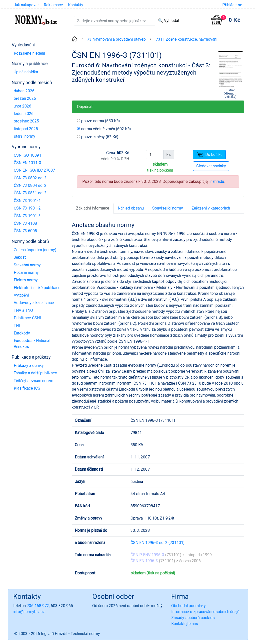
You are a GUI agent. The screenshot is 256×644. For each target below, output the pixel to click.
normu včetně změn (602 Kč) (106, 129)
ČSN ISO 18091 (27, 155)
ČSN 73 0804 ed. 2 (30, 185)
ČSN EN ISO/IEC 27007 (34, 170)
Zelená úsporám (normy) (35, 250)
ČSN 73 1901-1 (27, 201)
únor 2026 (22, 106)
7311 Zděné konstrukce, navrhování (186, 39)
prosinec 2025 (26, 121)
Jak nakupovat (26, 5)
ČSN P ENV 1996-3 (147, 555)
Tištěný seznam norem (33, 381)
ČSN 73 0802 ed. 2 (30, 178)
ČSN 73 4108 (25, 223)
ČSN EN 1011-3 (27, 163)
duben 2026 (24, 91)
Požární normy (26, 272)
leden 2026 (24, 114)
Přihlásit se (232, 5)
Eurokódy (22, 333)
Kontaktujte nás (185, 624)
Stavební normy (27, 265)
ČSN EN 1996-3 (144, 561)
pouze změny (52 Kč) (100, 137)
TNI (17, 326)
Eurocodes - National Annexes (32, 344)
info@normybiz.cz (29, 612)
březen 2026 (25, 98)
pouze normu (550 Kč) (100, 121)
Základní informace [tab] (93, 208)
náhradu (217, 181)
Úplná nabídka (26, 72)
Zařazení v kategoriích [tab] (211, 208)
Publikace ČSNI (27, 318)
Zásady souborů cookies (193, 618)
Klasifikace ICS (27, 388)
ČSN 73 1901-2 (27, 208)
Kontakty (76, 5)
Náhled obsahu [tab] (131, 208)
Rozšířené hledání (29, 53)
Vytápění (21, 295)
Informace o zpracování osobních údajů (205, 612)
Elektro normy (26, 280)
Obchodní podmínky (188, 606)
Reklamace (53, 5)
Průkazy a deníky (29, 366)
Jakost (20, 257)
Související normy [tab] (168, 208)
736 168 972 (38, 606)
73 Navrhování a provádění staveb (116, 39)
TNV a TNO (23, 310)
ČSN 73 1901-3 (27, 216)
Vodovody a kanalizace (34, 303)
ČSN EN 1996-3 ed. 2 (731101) (157, 543)
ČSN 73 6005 (25, 231)
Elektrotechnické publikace (37, 288)
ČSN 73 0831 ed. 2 (30, 193)
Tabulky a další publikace (35, 373)
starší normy (24, 136)
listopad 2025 (26, 129)
